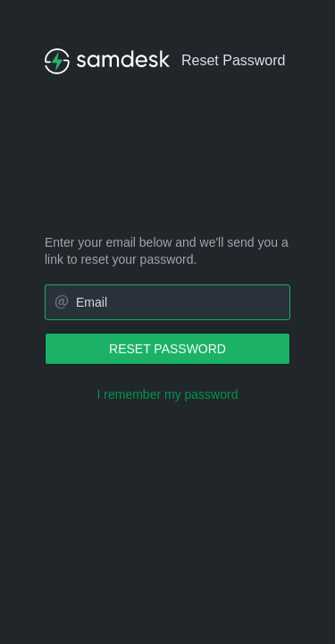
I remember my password (168, 394)
